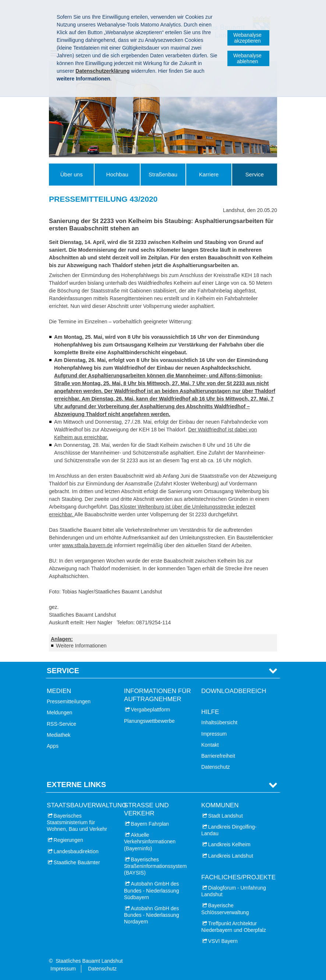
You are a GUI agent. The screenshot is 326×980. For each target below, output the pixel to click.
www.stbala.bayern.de (87, 545)
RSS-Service (61, 724)
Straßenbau (163, 174)
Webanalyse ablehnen (247, 58)
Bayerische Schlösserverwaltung (225, 909)
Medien (59, 691)
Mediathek (59, 735)
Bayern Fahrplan (150, 824)
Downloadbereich (234, 691)
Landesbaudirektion (76, 851)
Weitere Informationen (81, 646)
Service (255, 174)
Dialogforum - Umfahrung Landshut (234, 891)
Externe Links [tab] (76, 785)
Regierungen (68, 840)
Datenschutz (216, 767)
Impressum (214, 734)
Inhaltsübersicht (219, 722)
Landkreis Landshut (231, 856)
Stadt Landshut (226, 816)
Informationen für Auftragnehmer (157, 695)
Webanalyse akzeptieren (247, 38)
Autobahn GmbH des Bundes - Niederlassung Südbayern (151, 890)
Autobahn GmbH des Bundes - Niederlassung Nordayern (151, 915)
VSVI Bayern (223, 941)
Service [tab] (63, 671)
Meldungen (59, 712)
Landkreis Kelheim (229, 844)
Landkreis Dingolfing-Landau (229, 830)
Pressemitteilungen (69, 701)
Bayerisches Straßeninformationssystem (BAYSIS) (155, 866)
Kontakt (210, 745)
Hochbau (117, 174)
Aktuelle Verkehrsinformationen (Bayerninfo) (150, 841)
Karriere (209, 174)
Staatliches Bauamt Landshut (89, 961)
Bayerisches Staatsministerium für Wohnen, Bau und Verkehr (77, 822)
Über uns (72, 174)
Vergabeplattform (151, 710)
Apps (53, 746)
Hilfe (210, 712)
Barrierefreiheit (218, 756)
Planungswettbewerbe (149, 721)
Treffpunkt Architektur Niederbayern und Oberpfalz (234, 927)
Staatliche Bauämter (77, 862)
